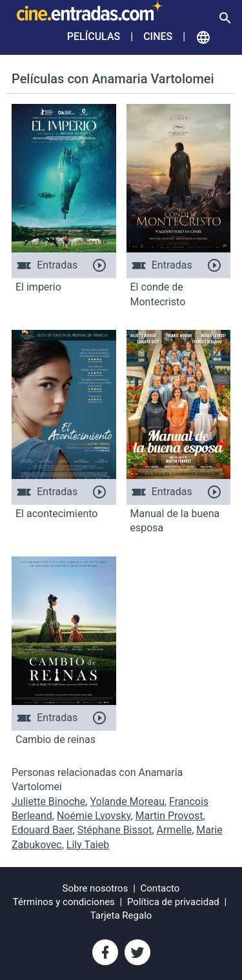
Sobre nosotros (96, 888)
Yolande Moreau (127, 801)
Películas (94, 36)
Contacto (160, 888)
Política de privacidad (173, 902)
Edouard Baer (42, 830)
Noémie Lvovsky (94, 816)
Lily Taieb (88, 845)
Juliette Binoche (48, 801)
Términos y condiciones (64, 902)
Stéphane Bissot (115, 830)
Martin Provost (169, 816)
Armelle (175, 830)
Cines (158, 36)
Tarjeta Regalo (121, 915)
